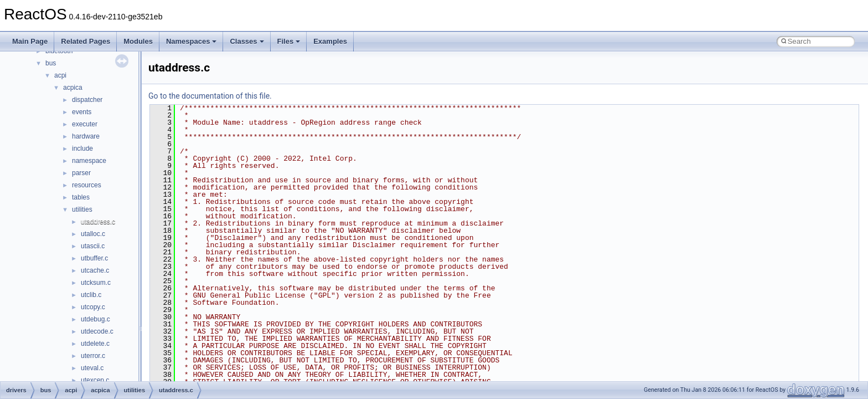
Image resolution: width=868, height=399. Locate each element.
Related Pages (86, 41)
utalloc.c (93, 234)
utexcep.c (95, 380)
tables (81, 197)
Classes (247, 41)
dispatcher (87, 100)
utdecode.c (97, 331)
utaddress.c (98, 222)
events (82, 112)
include (82, 149)
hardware (86, 136)
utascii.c (93, 246)
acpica (73, 88)
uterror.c (93, 356)
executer (85, 124)
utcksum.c (96, 283)
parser (81, 173)
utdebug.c (95, 319)
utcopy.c (93, 307)
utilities (82, 209)
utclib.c (91, 295)
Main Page (30, 41)
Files (289, 41)
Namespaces (192, 41)
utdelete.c (95, 344)
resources (87, 185)
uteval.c (92, 368)
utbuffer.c (94, 258)
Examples (330, 41)
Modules (138, 41)
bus (51, 63)
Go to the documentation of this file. (210, 96)
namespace (89, 161)
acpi (60, 75)
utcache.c (95, 270)
